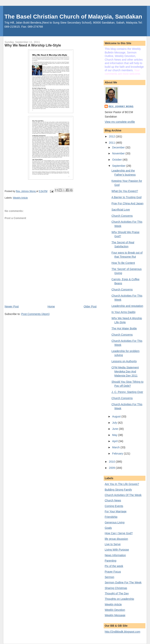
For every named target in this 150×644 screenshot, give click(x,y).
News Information (115, 555)
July (115, 423)
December (119, 147)
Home (51, 306)
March (116, 447)
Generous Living (115, 522)
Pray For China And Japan (127, 203)
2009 (112, 468)
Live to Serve (113, 544)
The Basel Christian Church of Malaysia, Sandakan (73, 17)
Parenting (110, 561)
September (119, 166)
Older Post (90, 306)
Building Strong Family (118, 490)
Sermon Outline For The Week (123, 582)
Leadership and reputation (127, 306)
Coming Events (114, 506)
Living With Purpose (117, 550)
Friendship (111, 517)
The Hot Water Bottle (124, 328)
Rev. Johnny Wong (121, 106)
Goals (108, 528)
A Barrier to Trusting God (127, 197)
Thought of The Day (117, 593)
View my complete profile (120, 122)
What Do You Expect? (125, 191)
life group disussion (116, 539)
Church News (113, 500)
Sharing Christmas (116, 588)
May (115, 435)
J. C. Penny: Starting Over (127, 392)
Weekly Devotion (115, 610)
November (119, 153)
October (117, 160)
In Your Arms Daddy (124, 312)
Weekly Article (20, 198)
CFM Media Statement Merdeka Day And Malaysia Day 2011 (125, 372)
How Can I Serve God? (119, 533)
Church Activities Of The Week (123, 495)
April (115, 441)
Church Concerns (122, 216)
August (117, 416)
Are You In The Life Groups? (122, 484)
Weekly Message (115, 615)
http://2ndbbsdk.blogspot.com (122, 632)
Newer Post (12, 306)
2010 (112, 462)
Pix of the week (114, 566)
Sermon (109, 577)
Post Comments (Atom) (35, 314)
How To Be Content (123, 263)
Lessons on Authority (124, 361)
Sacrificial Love (121, 210)
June (115, 429)
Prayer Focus (113, 572)
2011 (112, 143)
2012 (112, 136)
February (118, 454)
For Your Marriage (115, 511)
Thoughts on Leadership (119, 599)
